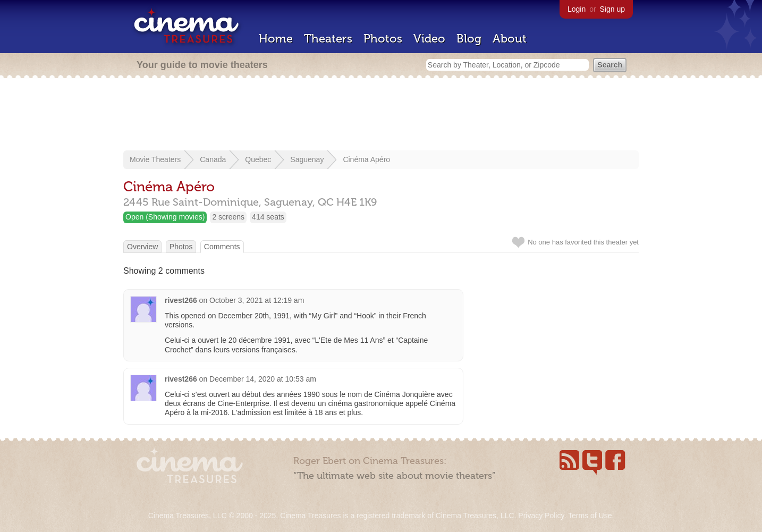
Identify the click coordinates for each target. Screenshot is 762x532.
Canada (213, 159)
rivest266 (181, 300)
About (510, 39)
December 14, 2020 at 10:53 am (263, 379)
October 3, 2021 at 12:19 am (257, 300)
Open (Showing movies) (165, 217)
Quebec (258, 159)
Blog (469, 39)
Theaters (328, 39)
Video (429, 39)
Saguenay (307, 159)
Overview (142, 247)
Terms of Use (590, 516)
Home (276, 39)
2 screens (228, 217)
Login (577, 9)
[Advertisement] (381, 115)
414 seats (268, 217)
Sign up (612, 9)
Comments (222, 247)
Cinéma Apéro (366, 159)
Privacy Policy (541, 516)
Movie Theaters (155, 159)
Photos (383, 39)
